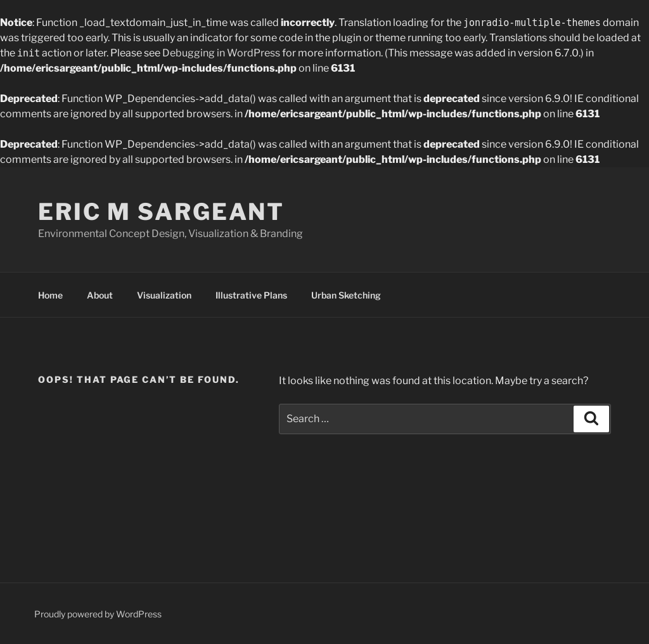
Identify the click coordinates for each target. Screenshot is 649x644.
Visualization (164, 295)
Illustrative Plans (251, 295)
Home (50, 295)
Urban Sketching (346, 295)
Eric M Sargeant (161, 212)
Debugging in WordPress (221, 53)
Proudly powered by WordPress (98, 614)
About (100, 295)
